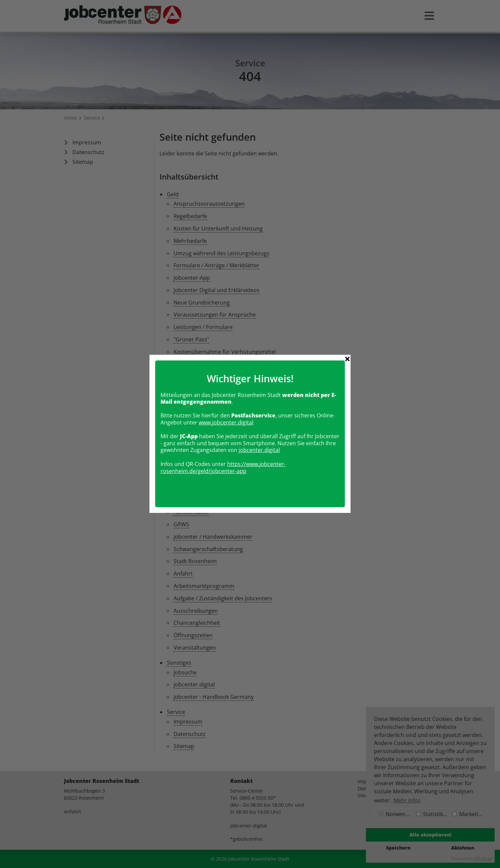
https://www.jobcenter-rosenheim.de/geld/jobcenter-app (223, 444)
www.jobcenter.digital (226, 399)
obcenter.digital (260, 426)
